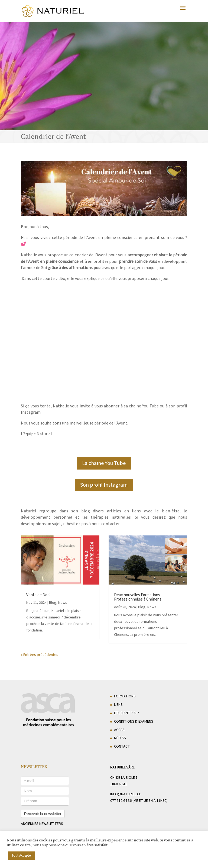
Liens (118, 705)
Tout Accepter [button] (22, 856)
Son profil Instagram (104, 485)
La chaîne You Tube (104, 463)
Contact (122, 746)
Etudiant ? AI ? (126, 713)
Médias (120, 738)
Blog (53, 603)
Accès (119, 730)
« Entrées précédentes (40, 655)
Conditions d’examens (134, 722)
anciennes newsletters (42, 824)
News (63, 603)
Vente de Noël (38, 595)
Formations (125, 696)
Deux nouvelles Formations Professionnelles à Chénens (138, 597)
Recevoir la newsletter (43, 814)
